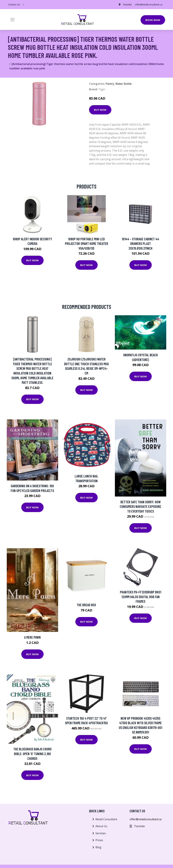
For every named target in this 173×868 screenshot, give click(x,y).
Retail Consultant (106, 819)
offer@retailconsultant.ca (149, 4)
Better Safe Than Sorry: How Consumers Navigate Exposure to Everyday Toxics (140, 506)
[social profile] (23, 5)
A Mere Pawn (32, 637)
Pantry (110, 84)
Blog (98, 847)
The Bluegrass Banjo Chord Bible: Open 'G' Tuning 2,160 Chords (32, 754)
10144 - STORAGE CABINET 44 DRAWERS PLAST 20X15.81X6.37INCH (140, 244)
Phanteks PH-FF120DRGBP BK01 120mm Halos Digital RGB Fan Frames (141, 597)
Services (101, 833)
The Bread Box (86, 605)
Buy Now (100, 110)
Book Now (153, 20)
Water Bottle (123, 84)
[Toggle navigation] (13, 20)
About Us (101, 826)
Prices (99, 840)
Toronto (127, 4)
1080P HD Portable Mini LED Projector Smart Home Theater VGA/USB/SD (86, 244)
